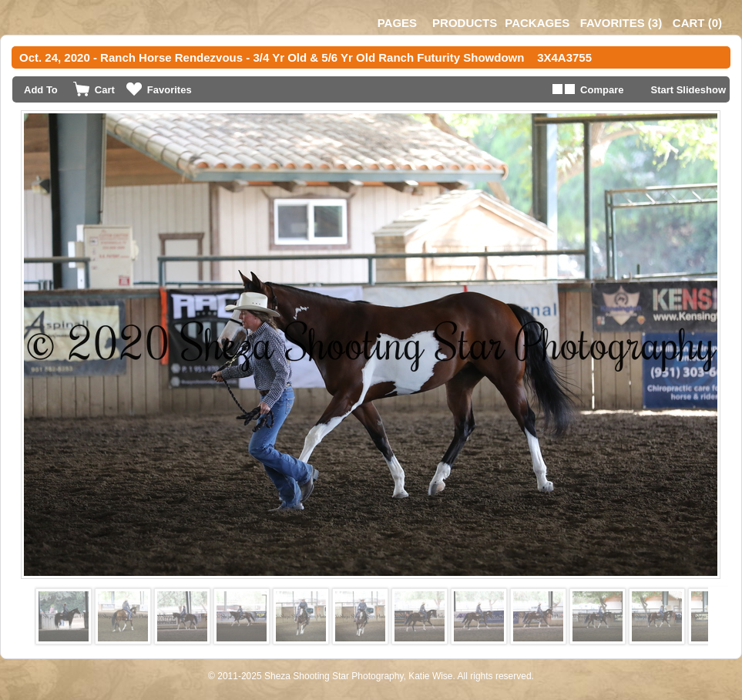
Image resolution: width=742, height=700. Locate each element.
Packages (537, 23)
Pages (397, 23)
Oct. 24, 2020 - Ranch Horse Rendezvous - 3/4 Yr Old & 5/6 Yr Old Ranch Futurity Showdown (272, 57)
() (621, 23)
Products (465, 23)
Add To (41, 90)
